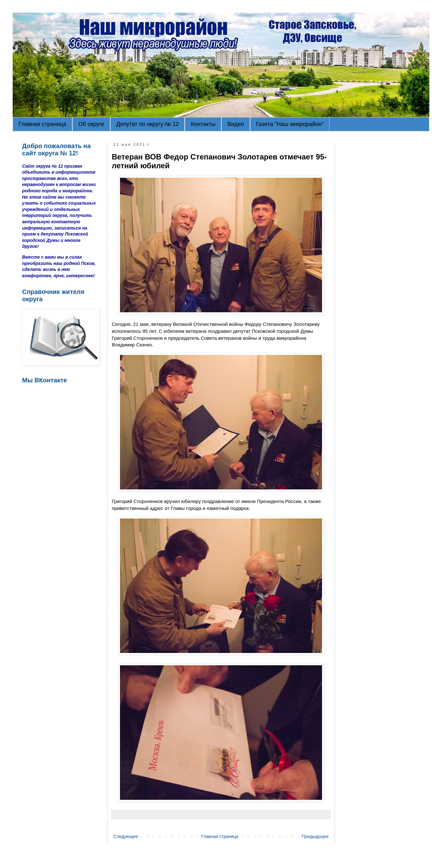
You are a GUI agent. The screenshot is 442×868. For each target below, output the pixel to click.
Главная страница (42, 124)
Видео (236, 124)
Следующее (126, 836)
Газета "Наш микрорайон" (290, 124)
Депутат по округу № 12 (147, 124)
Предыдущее (315, 836)
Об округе (91, 124)
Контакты (203, 124)
